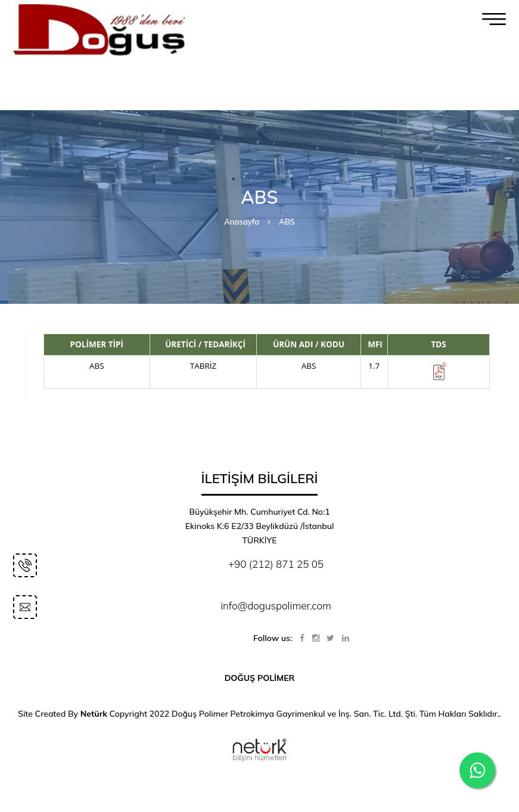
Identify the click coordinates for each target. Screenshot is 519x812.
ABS (287, 222)
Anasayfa (242, 222)
